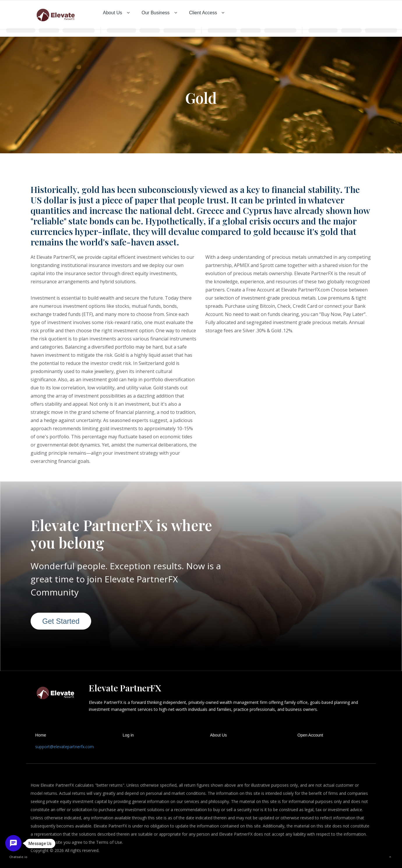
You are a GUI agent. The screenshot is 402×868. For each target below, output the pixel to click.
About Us (117, 13)
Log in (128, 735)
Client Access (207, 13)
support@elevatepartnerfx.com (65, 747)
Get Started (61, 621)
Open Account (310, 735)
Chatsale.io (16, 857)
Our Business (160, 13)
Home (41, 735)
